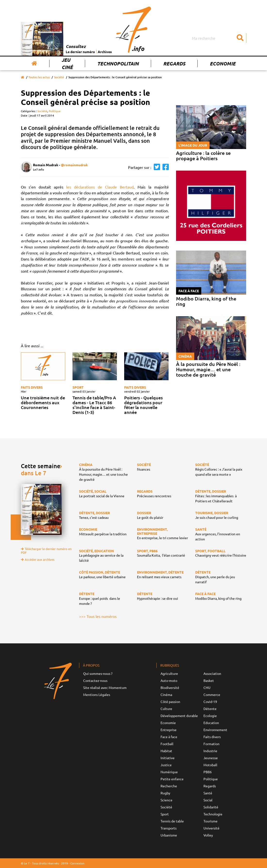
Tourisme (210, 821)
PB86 (208, 772)
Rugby (165, 793)
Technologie (213, 814)
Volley (208, 835)
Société (59, 77)
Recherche (169, 786)
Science (166, 800)
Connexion (77, 863)
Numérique (169, 772)
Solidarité (211, 807)
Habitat (166, 751)
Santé (208, 793)
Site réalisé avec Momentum (105, 687)
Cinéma (166, 694)
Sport (78, 387)
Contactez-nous (95, 680)
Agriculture (169, 673)
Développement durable (179, 716)
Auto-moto (169, 680)
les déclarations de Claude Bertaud (100, 187)
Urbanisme (169, 835)
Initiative (168, 758)
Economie (223, 63)
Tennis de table (172, 821)
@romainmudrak (74, 165)
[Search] (218, 38)
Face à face (169, 737)
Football (167, 744)
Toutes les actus (39, 77)
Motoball (210, 765)
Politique (55, 111)
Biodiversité (170, 687)
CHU (207, 687)
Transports (169, 828)
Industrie (210, 751)
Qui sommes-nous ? (98, 673)
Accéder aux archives (38, 559)
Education (211, 723)
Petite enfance (172, 779)
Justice (166, 765)
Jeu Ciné (67, 63)
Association (212, 673)
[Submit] (240, 38)
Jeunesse (211, 758)
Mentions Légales (97, 694)
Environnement (215, 730)
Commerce (212, 694)
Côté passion (170, 702)
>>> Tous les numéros (98, 616)
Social (208, 800)
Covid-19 (210, 702)
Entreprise (169, 730)
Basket (209, 680)
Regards (174, 63)
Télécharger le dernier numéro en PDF (46, 551)
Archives (105, 52)
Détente (210, 709)
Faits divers (32, 387)
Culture (166, 709)
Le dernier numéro (80, 52)
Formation (211, 744)
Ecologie (210, 716)
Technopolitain (118, 63)
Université (211, 828)
